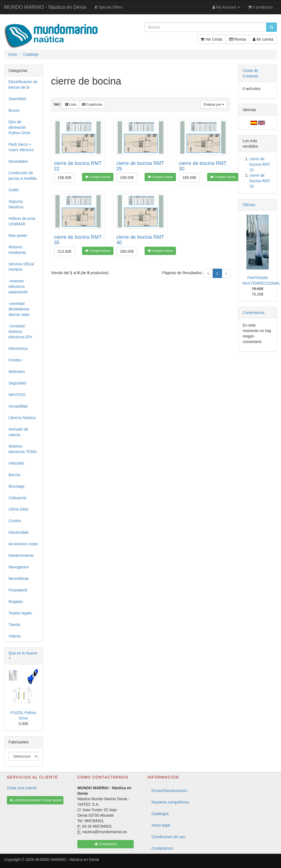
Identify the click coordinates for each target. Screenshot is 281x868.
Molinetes (17, 372)
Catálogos (160, 814)
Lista (71, 105)
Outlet (14, 190)
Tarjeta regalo (20, 613)
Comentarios (253, 313)
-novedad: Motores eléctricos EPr (20, 332)
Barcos (15, 475)
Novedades (18, 161)
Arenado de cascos (18, 432)
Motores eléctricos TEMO (23, 449)
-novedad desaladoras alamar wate (19, 309)
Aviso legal (161, 825)
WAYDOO (17, 395)
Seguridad (17, 383)
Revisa (238, 39)
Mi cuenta (263, 39)
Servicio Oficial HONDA (21, 267)
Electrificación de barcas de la (23, 85)
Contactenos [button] (106, 844)
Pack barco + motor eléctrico (21, 147)
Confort (15, 521)
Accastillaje (18, 406)
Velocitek (16, 463)
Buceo (14, 110)
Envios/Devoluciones (169, 791)
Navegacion (19, 567)
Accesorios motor (23, 544)
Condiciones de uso (168, 837)
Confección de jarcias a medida (23, 176)
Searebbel (17, 99)
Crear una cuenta (22, 788)
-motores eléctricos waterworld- (18, 286)
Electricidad (18, 532)
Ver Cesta (211, 39)
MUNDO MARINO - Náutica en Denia (45, 7)
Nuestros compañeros (170, 802)
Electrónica (18, 349)
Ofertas (249, 205)
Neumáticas (19, 578)
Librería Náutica (22, 418)
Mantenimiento (21, 555)
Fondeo (15, 360)
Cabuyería (17, 498)
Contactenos (162, 848)
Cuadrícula (92, 105)
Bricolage (16, 486)
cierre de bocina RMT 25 (260, 181)
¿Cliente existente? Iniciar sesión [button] (36, 800)
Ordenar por (214, 105)
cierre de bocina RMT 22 (260, 164)
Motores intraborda (17, 250)
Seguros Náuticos (16, 204)
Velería (15, 636)
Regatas (16, 602)
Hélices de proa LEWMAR (22, 221)
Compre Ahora (98, 177)
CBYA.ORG (19, 509)
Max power (18, 235)
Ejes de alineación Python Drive (19, 127)
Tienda (14, 625)
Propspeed (18, 590)
